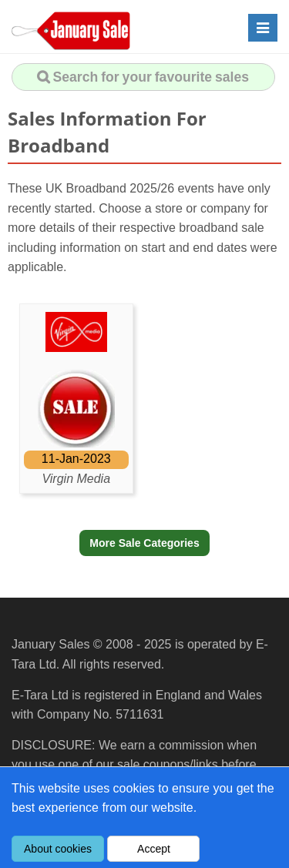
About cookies (58, 849)
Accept (154, 849)
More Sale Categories (144, 543)
